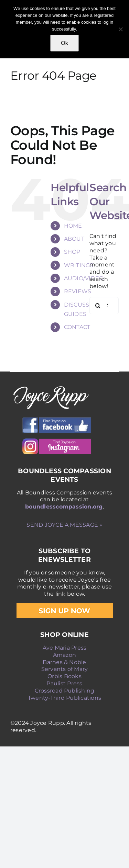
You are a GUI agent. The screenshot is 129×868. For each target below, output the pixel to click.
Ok (64, 43)
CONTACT (77, 327)
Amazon (64, 655)
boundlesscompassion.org (64, 507)
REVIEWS (78, 291)
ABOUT (74, 239)
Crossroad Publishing (65, 691)
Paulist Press (64, 683)
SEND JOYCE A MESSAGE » (64, 525)
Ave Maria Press (65, 648)
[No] (120, 29)
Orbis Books (64, 676)
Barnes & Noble (64, 662)
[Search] (98, 306)
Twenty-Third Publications (64, 698)
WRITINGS (79, 265)
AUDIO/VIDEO (84, 278)
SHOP (72, 252)
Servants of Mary (65, 669)
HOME (73, 226)
